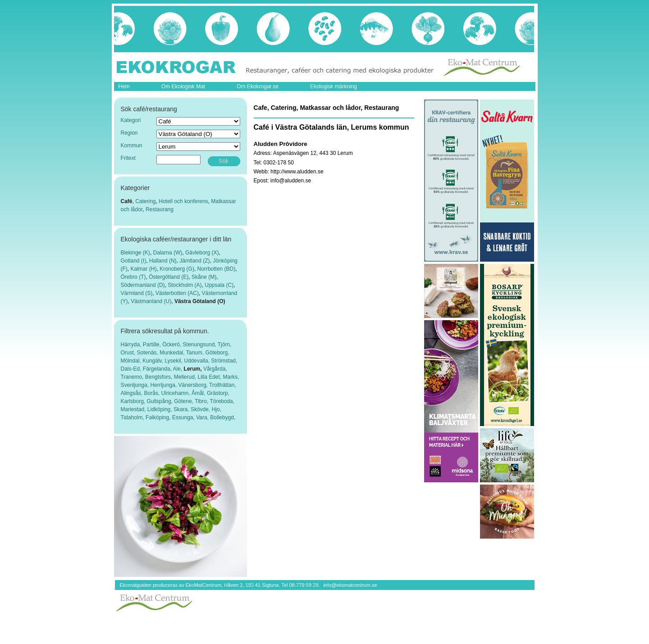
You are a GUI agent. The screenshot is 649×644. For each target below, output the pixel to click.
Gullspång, (161, 401)
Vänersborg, (194, 385)
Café (127, 201)
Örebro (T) (133, 277)
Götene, (184, 401)
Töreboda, (222, 401)
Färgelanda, (158, 369)
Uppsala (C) (219, 285)
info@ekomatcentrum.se (350, 585)
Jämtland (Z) (194, 261)
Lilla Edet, (210, 377)
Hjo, (217, 409)
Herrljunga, (165, 385)
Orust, (129, 353)
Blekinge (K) (135, 253)
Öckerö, (172, 345)
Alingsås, (133, 393)
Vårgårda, (215, 369)
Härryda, (132, 345)
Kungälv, (153, 361)
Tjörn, (225, 345)
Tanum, (196, 353)
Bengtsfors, (160, 377)
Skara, (182, 409)
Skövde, (201, 409)
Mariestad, (134, 409)
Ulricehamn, (176, 393)
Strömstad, (224, 361)
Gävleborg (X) (202, 253)
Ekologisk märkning (334, 86)
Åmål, (199, 393)
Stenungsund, (200, 345)
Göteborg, (217, 353)
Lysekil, (174, 361)
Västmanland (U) (151, 301)
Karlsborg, (134, 401)
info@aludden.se (291, 181)
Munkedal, (173, 353)
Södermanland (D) (143, 285)
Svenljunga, (136, 385)
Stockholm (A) (185, 285)
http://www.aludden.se (297, 172)
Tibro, (202, 401)
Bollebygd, (223, 417)
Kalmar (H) (144, 269)
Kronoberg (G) (177, 269)
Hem (124, 86)
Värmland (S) (137, 293)
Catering (145, 201)
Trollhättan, (223, 385)
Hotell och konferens (183, 201)
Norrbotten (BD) (217, 269)
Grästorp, (218, 393)
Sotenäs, (149, 353)
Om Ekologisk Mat (183, 86)
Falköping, (159, 417)
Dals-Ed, (132, 369)
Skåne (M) (204, 277)
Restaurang (160, 209)
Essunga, (184, 417)
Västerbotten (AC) (177, 293)
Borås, (153, 393)
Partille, (153, 345)
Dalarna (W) (168, 253)
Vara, (203, 417)
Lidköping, (160, 409)
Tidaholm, (133, 417)
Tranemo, (133, 377)
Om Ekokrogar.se (258, 86)
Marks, (231, 377)
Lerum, (194, 369)
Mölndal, (132, 361)
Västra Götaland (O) (200, 301)
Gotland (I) (134, 261)
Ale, (178, 369)
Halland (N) (163, 261)
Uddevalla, (197, 361)
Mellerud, (186, 377)
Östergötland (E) (169, 277)
